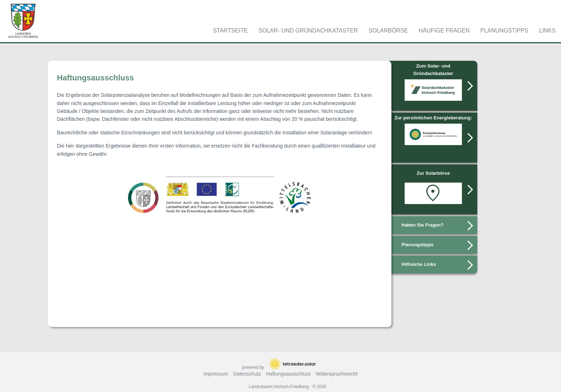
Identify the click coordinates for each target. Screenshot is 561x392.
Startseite (230, 31)
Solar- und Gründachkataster (308, 31)
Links (547, 31)
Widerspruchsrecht (337, 374)
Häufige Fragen (444, 31)
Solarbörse (388, 31)
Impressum (216, 374)
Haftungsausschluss (288, 374)
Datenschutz (247, 374)
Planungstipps (504, 31)
